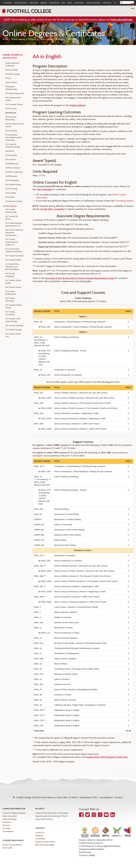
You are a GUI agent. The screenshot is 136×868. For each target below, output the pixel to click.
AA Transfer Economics (15, 256)
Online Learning (93, 3)
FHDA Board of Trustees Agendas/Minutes (100, 843)
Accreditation (106, 796)
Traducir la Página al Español (14, 810)
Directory (34, 3)
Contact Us (40, 830)
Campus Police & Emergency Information (52, 810)
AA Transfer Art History (12, 218)
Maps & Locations (10, 813)
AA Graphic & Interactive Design (13, 146)
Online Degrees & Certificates (52, 39)
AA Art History (11, 82)
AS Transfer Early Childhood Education (14, 250)
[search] (129, 3)
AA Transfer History (13, 287)
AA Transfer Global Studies (13, 282)
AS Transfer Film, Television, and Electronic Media (12, 267)
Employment (85, 849)
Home (5, 39)
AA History (10, 151)
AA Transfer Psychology (10, 313)
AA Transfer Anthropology (11, 211)
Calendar (7, 3)
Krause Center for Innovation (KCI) (96, 837)
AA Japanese (11, 159)
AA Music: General (13, 168)
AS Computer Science (14, 104)
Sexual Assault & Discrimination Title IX (51, 813)
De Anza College (87, 852)
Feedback (39, 833)
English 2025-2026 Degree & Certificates (107, 757)
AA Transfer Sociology (14, 325)
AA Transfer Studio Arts (13, 335)
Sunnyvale (79, 3)
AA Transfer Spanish (14, 330)
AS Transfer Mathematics (11, 293)
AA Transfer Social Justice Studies (13, 320)
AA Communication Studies (13, 99)
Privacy (118, 796)
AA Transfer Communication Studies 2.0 (12, 242)
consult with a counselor (52, 209)
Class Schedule (21, 3)
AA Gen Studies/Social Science (14, 125)
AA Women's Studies (14, 201)
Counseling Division (124, 201)
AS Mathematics (12, 164)
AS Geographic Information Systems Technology (14, 137)
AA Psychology (11, 189)
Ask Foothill (7, 845)
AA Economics (11, 109)
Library (44, 3)
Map (63, 3)
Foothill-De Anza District (91, 840)
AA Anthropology (12, 74)
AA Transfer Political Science (14, 306)
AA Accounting (11, 70)
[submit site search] (122, 3)
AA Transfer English (13, 260)
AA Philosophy (11, 176)
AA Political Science (13, 184)
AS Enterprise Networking (11, 118)
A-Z (115, 3)
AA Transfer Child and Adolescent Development (14, 233)
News (70, 3)
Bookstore (54, 3)
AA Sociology (11, 193)
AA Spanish (10, 197)
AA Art (8, 78)
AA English (11, 113)
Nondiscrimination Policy (45, 839)
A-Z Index (7, 826)
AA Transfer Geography (10, 275)
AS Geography (11, 131)
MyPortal (107, 3)
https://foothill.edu (122, 20)
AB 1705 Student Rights (45, 842)
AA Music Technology (14, 172)
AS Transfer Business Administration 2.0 (14, 224)
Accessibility (40, 836)
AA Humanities (11, 155)
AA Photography (12, 180)
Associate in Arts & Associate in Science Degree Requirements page (80, 278)
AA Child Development (15, 93)
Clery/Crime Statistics (44, 816)
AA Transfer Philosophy (10, 299)
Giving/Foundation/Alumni (92, 846)
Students (32, 39)
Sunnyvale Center (10, 816)
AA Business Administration (11, 88)
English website (77, 105)
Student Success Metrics (12, 842)
